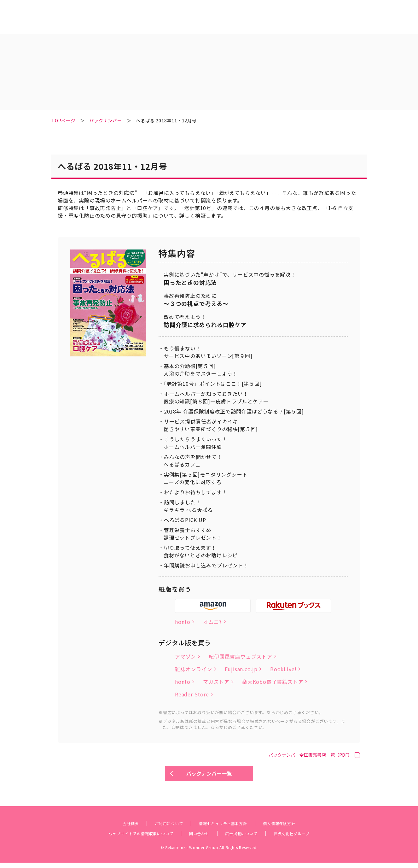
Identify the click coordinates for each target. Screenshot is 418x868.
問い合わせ (199, 838)
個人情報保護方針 (293, 828)
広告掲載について (249, 838)
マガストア (216, 672)
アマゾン (186, 647)
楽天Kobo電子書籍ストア (273, 672)
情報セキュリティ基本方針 (225, 828)
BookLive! (283, 659)
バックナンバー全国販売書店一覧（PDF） (305, 745)
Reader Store (192, 684)
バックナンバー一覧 (209, 776)
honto (183, 612)
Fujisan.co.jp (241, 659)
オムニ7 (212, 612)
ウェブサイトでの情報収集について (127, 838)
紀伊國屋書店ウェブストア (241, 647)
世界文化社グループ (310, 838)
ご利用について (159, 828)
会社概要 (114, 828)
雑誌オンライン (194, 659)
